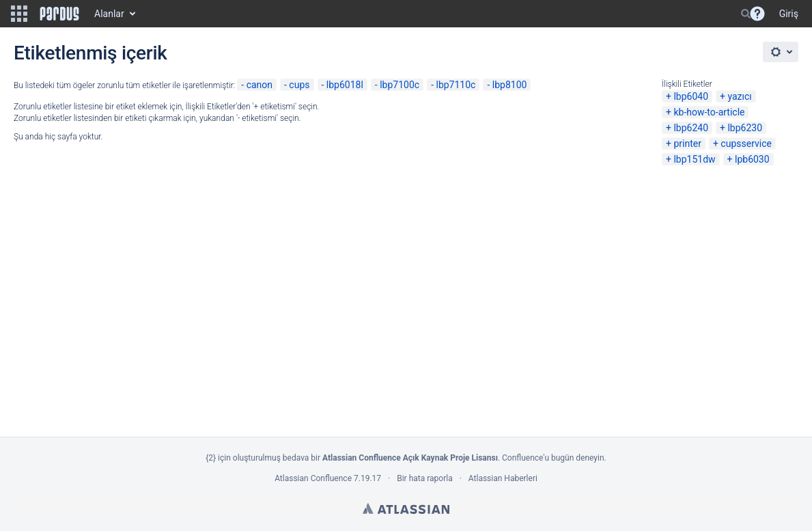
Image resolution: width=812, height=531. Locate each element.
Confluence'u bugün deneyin (553, 458)
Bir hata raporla (424, 478)
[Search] (746, 14)
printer (687, 144)
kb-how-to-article (709, 112)
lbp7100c (400, 85)
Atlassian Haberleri (503, 478)
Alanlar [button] (109, 14)
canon (260, 85)
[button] (19, 14)
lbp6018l (345, 85)
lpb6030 (752, 159)
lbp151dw (694, 159)
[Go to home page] (59, 14)
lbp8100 (510, 85)
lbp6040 (691, 96)
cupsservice (746, 144)
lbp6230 (745, 128)
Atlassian (406, 508)
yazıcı (739, 96)
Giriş (789, 14)
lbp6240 (691, 128)
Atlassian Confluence (313, 478)
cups (299, 85)
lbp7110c (456, 85)
